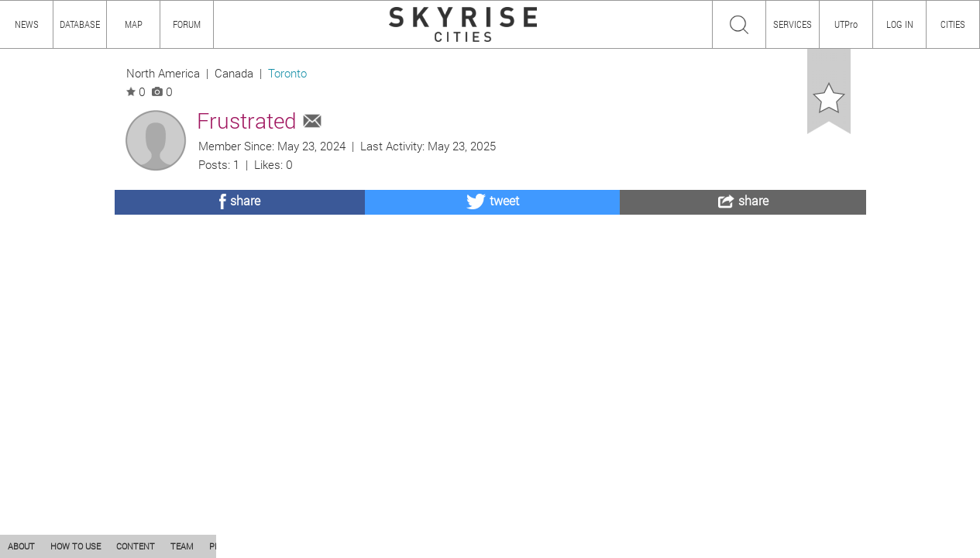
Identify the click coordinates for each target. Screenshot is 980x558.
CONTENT (136, 546)
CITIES (953, 24)
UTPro (846, 24)
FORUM (187, 24)
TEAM (182, 546)
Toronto (287, 73)
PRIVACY (227, 546)
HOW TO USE (76, 546)
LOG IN (900, 24)
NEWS (27, 24)
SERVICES (793, 24)
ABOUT (21, 546)
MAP (134, 24)
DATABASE (80, 24)
